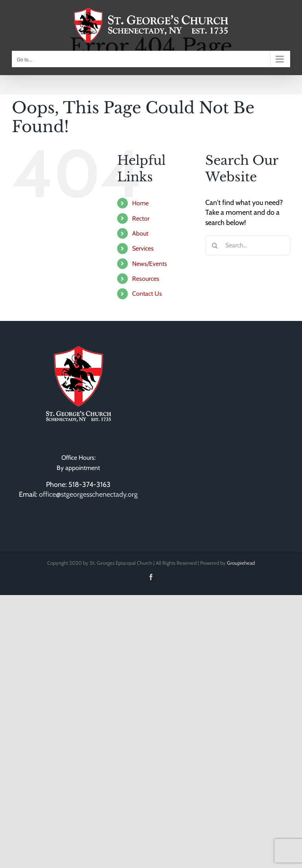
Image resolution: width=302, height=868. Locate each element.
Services (143, 248)
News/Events (150, 264)
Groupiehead (241, 563)
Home (140, 203)
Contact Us (147, 294)
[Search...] (248, 245)
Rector (141, 218)
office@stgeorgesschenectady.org (88, 494)
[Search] (215, 245)
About (140, 233)
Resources (146, 279)
